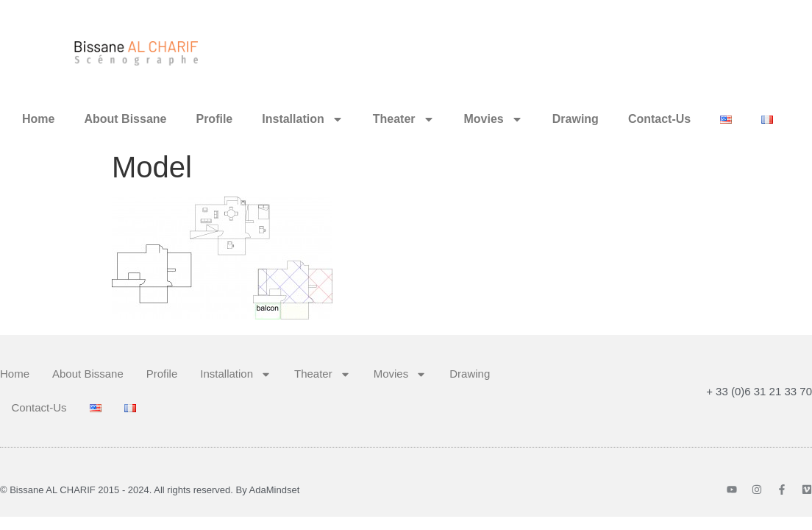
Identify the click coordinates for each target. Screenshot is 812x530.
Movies (494, 119)
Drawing (576, 119)
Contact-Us (659, 119)
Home (38, 119)
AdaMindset (275, 490)
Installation (302, 119)
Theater (404, 119)
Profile (214, 119)
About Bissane (125, 119)
